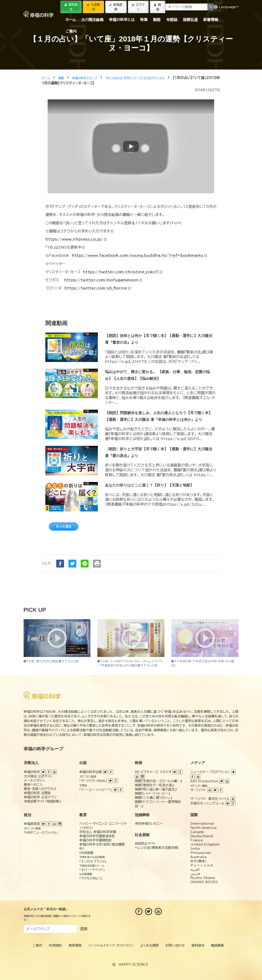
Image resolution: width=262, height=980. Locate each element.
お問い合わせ (175, 945)
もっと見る (64, 526)
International (202, 824)
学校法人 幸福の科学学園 (98, 832)
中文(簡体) (198, 861)
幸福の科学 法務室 (37, 793)
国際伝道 (190, 20)
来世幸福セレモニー (149, 824)
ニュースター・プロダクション (210, 772)
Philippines (201, 853)
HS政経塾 (86, 853)
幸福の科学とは (122, 20)
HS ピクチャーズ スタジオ (153, 772)
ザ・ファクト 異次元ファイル (210, 799)
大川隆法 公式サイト (38, 776)
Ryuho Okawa (203, 878)
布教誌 (172, 20)
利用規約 (55, 945)
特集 (144, 20)
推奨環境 (75, 945)
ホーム (71, 20)
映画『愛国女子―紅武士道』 (154, 785)
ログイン (138, 7)
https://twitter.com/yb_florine (98, 288)
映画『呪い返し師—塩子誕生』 (156, 789)
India (195, 849)
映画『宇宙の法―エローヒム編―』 (158, 781)
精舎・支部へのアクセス (40, 789)
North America (203, 828)
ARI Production (204, 781)
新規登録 (116, 7)
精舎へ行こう (33, 785)
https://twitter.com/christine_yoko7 (123, 272)
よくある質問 (149, 945)
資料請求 (71, 7)
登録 (84, 929)
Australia (198, 857)
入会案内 (94, 7)
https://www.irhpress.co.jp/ (77, 239)
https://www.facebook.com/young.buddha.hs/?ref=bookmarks (140, 255)
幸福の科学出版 (91, 772)
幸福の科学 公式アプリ (40, 797)
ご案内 (71, 31)
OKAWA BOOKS (204, 882)
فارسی (195, 874)
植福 (157, 7)
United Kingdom (205, 844)
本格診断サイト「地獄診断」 (42, 801)
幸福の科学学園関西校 (96, 840)
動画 (157, 20)
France (197, 840)
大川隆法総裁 (92, 20)
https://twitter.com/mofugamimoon (104, 280)
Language (225, 7)
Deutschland (202, 836)
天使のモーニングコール (207, 803)
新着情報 (211, 20)
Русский (202, 865)
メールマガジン (35, 780)
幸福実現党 (32, 824)
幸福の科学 (32, 772)
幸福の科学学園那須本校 (97, 836)
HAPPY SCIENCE (133, 964)
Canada (197, 832)
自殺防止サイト (145, 844)
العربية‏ (195, 869)
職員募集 (218, 945)
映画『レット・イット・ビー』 (152, 793)
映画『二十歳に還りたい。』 (153, 798)
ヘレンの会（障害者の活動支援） (157, 848)
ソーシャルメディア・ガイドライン (111, 945)
